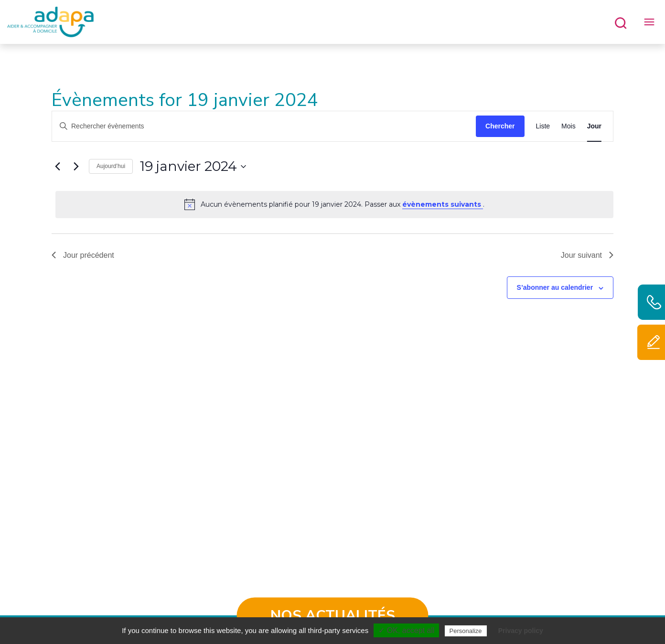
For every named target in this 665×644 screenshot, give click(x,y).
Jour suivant (587, 255)
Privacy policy (521, 631)
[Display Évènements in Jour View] (594, 126)
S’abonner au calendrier (555, 287)
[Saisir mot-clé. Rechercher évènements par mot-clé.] (264, 126)
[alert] (334, 204)
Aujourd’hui (111, 166)
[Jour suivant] (76, 167)
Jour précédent (83, 255)
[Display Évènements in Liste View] (543, 126)
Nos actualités (333, 616)
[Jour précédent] (57, 167)
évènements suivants (443, 204)
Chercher (500, 126)
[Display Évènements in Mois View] (568, 126)
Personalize (466, 631)
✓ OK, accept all (406, 630)
